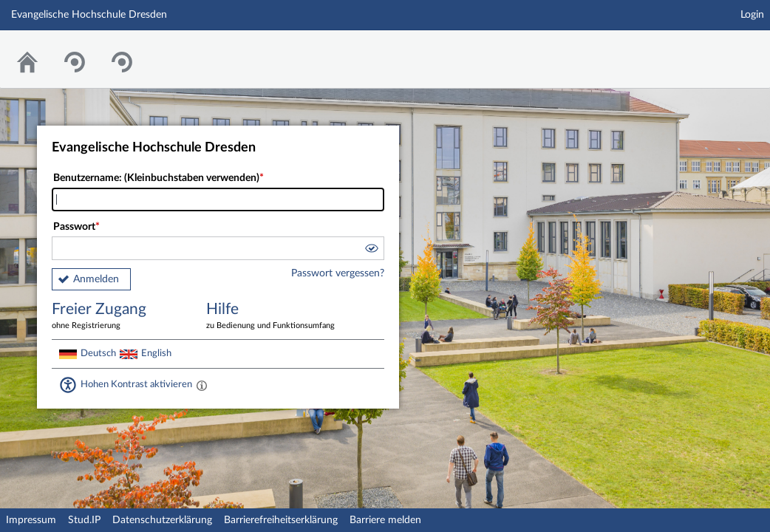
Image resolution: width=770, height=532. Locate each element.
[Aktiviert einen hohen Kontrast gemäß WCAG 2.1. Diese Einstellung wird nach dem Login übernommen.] (202, 385)
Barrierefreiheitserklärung (281, 520)
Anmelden (96, 279)
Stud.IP (84, 520)
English (156, 353)
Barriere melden (385, 520)
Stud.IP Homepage (713, 50)
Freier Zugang (118, 317)
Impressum (31, 520)
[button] (371, 250)
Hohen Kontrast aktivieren (136, 384)
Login (752, 15)
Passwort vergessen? (338, 273)
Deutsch (98, 353)
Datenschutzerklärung (162, 520)
